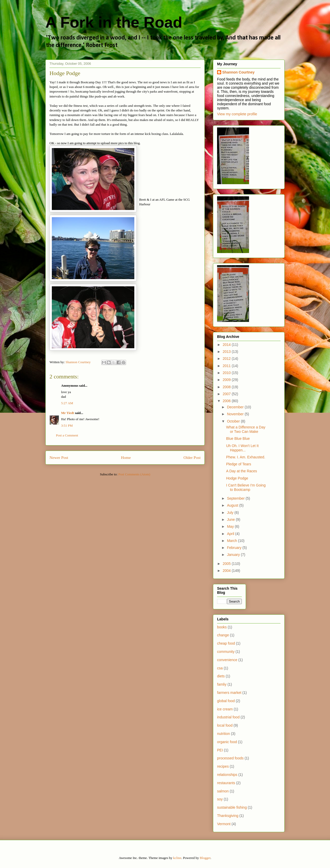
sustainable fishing (232, 807)
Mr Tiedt (68, 413)
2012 (227, 359)
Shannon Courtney (238, 72)
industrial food (228, 717)
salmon (223, 791)
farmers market (229, 693)
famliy (222, 684)
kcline (177, 858)
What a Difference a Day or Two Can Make (246, 429)
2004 (227, 571)
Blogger (205, 858)
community (226, 652)
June (231, 520)
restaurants (226, 783)
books (222, 627)
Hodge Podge (237, 478)
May (231, 526)
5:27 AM (67, 403)
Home (126, 457)
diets (221, 676)
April (231, 534)
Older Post (192, 457)
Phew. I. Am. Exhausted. (246, 457)
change (223, 635)
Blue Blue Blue (238, 439)
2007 (227, 394)
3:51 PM (67, 425)
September (236, 498)
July (231, 513)
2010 (227, 373)
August (233, 505)
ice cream (225, 709)
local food (225, 725)
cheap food (226, 643)
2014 (227, 345)
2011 (227, 366)
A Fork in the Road (114, 22)
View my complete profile (237, 114)
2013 (227, 352)
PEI (220, 750)
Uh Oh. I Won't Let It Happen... (242, 448)
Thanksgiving (228, 816)
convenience (227, 660)
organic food (227, 742)
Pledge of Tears (239, 464)
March (232, 541)
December (236, 407)
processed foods (230, 758)
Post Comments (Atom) (134, 474)
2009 (227, 380)
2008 (227, 387)
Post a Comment (67, 435)
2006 (227, 401)
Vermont (224, 824)
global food (226, 701)
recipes (223, 766)
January (234, 555)
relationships (227, 775)
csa (220, 668)
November (236, 414)
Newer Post (59, 457)
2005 (227, 564)
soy (220, 799)
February (235, 548)
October (234, 421)
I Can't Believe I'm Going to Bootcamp (246, 487)
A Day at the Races (242, 471)
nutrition (224, 734)
